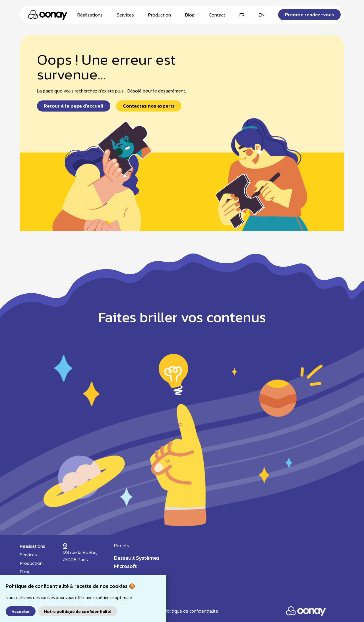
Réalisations (90, 15)
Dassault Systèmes (137, 558)
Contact (217, 15)
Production (160, 15)
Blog (190, 15)
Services (125, 15)
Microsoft (125, 566)
